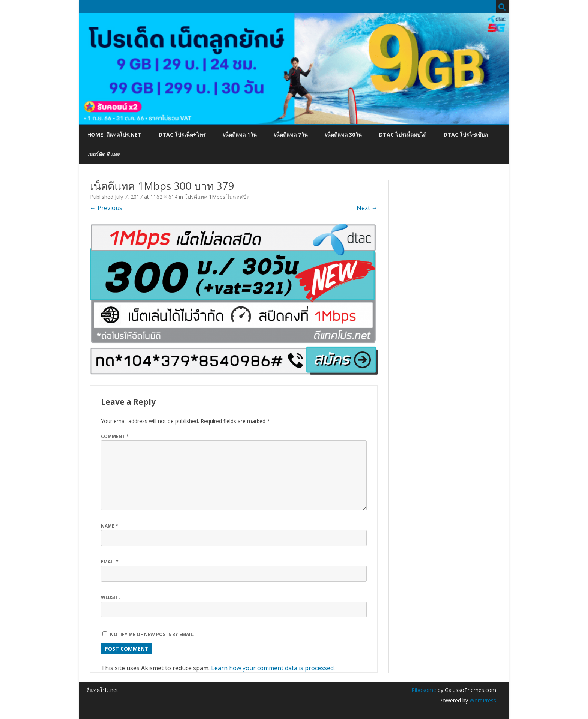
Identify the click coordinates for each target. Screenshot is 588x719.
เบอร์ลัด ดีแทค (104, 154)
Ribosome (424, 690)
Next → (367, 208)
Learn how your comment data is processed (272, 668)
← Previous (106, 208)
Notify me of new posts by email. (152, 634)
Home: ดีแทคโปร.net (114, 134)
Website (111, 597)
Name (109, 526)
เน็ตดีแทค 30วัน (343, 134)
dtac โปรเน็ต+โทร (182, 134)
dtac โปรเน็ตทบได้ (403, 134)
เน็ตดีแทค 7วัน (291, 134)
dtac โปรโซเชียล (466, 134)
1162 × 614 (164, 197)
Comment (115, 436)
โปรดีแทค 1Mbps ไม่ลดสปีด (217, 197)
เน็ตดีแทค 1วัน (240, 134)
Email (110, 562)
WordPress (482, 700)
